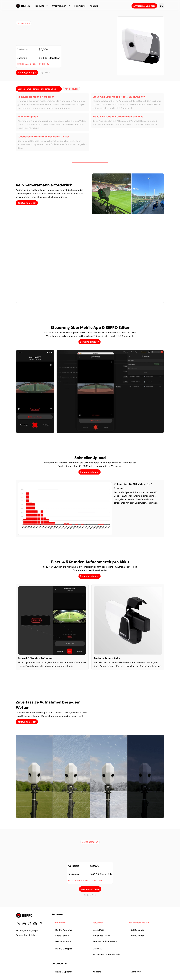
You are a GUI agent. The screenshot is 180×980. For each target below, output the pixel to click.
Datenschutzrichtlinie (27, 935)
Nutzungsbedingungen (27, 930)
